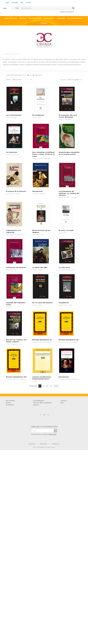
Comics (44, 23)
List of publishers (39, 400)
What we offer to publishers (42, 402)
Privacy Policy (53, 434)
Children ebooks (75, 18)
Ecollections (35, 18)
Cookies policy (56, 443)
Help (62, 402)
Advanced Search (67, 12)
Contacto (64, 400)
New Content (11, 18)
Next (56, 385)
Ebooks (23, 18)
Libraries (61, 18)
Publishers (49, 18)
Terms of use (32, 443)
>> (55, 430)
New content (10, 400)
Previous (33, 385)
